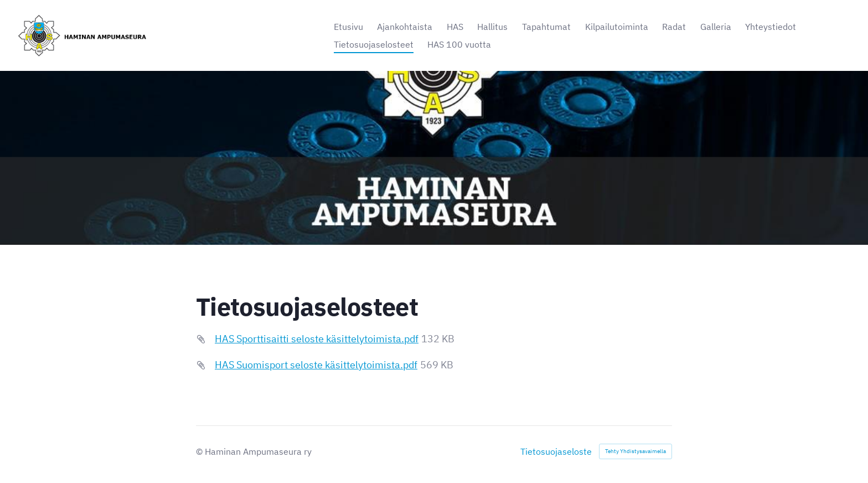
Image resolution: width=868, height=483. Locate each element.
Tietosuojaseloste (556, 451)
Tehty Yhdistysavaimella (635, 451)
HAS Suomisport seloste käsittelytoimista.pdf (316, 365)
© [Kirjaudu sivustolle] (200, 451)
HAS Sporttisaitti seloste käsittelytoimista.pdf (317, 339)
